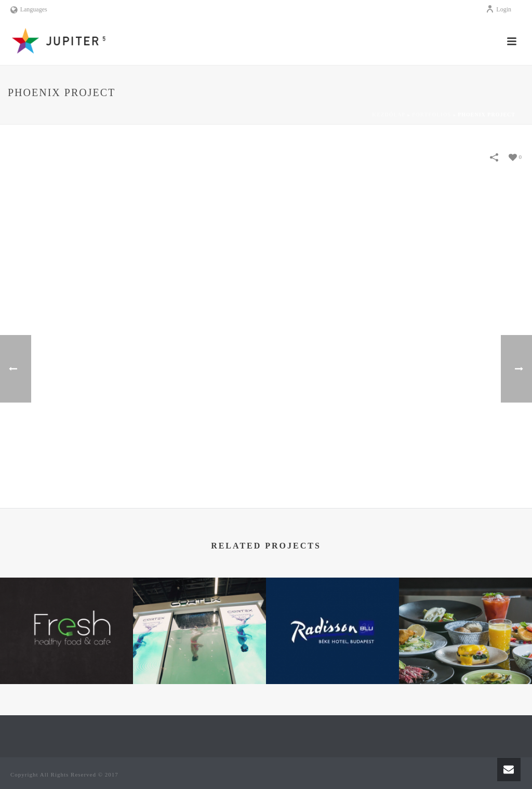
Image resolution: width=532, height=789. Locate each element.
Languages (29, 9)
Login (498, 9)
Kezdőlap (389, 115)
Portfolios (431, 115)
